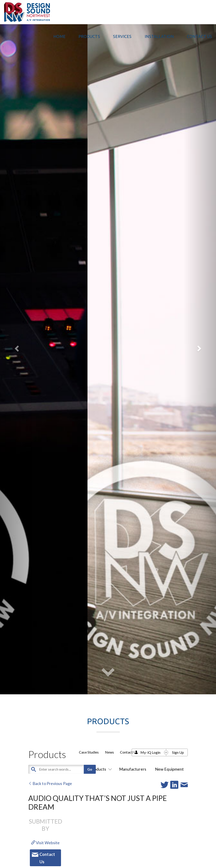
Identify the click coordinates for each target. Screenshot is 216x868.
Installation (159, 36)
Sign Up (178, 752)
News (109, 752)
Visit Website (46, 843)
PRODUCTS (89, 36)
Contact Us (199, 36)
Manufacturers (133, 769)
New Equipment (169, 769)
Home (59, 36)
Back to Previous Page (50, 783)
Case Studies (89, 752)
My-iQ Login (150, 752)
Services (122, 36)
